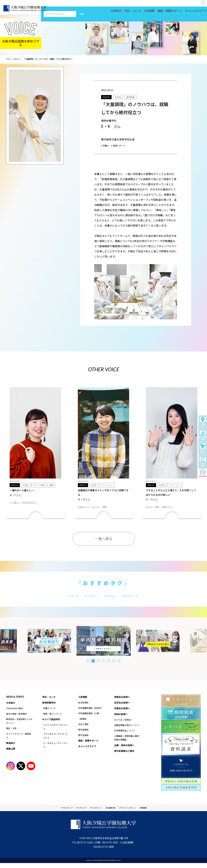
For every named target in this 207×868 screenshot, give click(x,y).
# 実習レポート (122, 145)
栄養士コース (49, 713)
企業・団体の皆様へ (193, 5)
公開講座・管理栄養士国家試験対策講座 (127, 743)
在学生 (121, 97)
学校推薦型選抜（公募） (90, 717)
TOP (8, 59)
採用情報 (155, 812)
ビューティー (176, 485)
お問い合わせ (203, 449)
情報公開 (11, 753)
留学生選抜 (83, 739)
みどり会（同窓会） (123, 725)
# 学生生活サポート (33, 504)
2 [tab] (93, 664)
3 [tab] (98, 664)
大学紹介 (137, 12)
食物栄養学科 (49, 707)
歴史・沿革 (11, 732)
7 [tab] (119, 664)
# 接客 (109, 509)
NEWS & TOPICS (15, 700)
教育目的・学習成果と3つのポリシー (19, 725)
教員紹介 (11, 747)
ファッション (108, 485)
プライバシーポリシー (135, 812)
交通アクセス (203, 422)
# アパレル (99, 509)
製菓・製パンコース (53, 718)
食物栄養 (135, 97)
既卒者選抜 (83, 734)
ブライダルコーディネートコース (56, 740)
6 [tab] (114, 664)
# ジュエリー (88, 599)
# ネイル (150, 509)
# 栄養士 (106, 145)
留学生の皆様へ (164, 5)
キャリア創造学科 (52, 724)
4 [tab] (104, 664)
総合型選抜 (83, 706)
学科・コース (150, 12)
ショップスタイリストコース (56, 731)
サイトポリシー (94, 812)
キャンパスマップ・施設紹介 (19, 740)
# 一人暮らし (16, 504)
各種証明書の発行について (127, 730)
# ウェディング (137, 599)
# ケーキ (66, 599)
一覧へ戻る (104, 541)
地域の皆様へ (178, 5)
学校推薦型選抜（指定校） (91, 712)
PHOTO (107, 97)
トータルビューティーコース (56, 749)
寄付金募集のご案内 (203, 435)
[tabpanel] (104, 644)
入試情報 (162, 12)
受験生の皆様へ (120, 5)
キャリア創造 (40, 485)
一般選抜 (82, 723)
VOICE (17, 59)
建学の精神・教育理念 (17, 718)
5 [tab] (109, 664)
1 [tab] (88, 664)
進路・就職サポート (178, 12)
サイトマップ (74, 812)
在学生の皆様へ (135, 5)
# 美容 (159, 509)
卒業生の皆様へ (149, 5)
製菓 (53, 485)
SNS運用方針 (112, 812)
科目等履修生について (125, 735)
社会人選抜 (83, 728)
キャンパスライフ (198, 12)
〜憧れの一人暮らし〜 (35, 494)
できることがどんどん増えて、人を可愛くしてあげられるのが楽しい (172, 496)
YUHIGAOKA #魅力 (15, 712)
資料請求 (203, 462)
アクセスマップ (55, 812)
